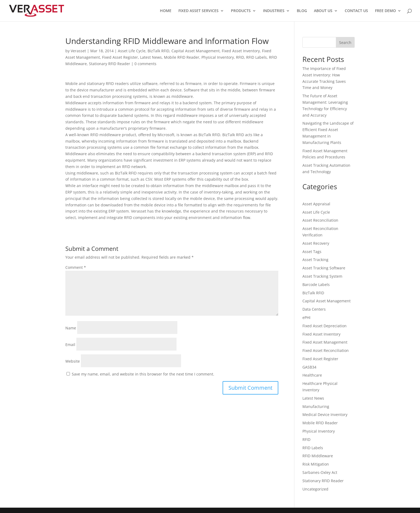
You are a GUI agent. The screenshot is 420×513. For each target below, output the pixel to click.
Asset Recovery (316, 243)
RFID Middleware (318, 456)
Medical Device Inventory (325, 415)
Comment (76, 267)
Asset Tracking (315, 260)
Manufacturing (316, 406)
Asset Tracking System (322, 276)
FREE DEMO (385, 11)
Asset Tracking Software (324, 268)
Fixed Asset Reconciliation (326, 350)
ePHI (306, 317)
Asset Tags (312, 252)
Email (70, 345)
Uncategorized (315, 489)
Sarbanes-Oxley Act (320, 472)
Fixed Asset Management (325, 342)
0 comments (145, 64)
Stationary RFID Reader (110, 64)
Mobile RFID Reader (182, 57)
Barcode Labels (316, 285)
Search (345, 42)
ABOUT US (323, 11)
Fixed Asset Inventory (241, 51)
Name (71, 328)
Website (73, 361)
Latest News (151, 57)
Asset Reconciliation (320, 220)
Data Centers (314, 309)
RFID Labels (256, 57)
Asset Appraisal (316, 204)
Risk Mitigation (316, 464)
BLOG (302, 11)
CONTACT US (356, 11)
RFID (240, 57)
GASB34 (309, 367)
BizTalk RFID (158, 51)
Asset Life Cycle (132, 51)
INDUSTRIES (274, 11)
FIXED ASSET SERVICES (198, 11)
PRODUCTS (241, 11)
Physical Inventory (218, 57)
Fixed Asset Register (120, 57)
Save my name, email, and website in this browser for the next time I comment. (143, 374)
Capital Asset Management (196, 51)
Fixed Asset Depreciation (325, 326)
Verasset (78, 51)
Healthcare (312, 375)
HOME (166, 11)
